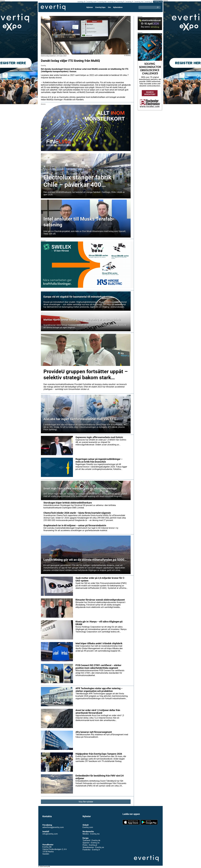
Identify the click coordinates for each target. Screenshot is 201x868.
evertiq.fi (121, 2)
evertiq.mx (139, 2)
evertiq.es (111, 2)
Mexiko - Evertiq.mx (91, 834)
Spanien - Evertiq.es (91, 843)
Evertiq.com (88, 827)
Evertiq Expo (100, 7)
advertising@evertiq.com (53, 827)
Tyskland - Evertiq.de (91, 840)
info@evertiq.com (50, 834)
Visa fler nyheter (86, 802)
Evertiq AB (53, 7)
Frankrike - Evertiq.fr (91, 850)
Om (109, 7)
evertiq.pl (149, 2)
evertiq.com (92, 2)
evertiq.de (102, 2)
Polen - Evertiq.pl (90, 845)
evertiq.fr (129, 2)
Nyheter (90, 7)
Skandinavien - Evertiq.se (93, 847)
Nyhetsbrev (118, 7)
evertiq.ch (81, 2)
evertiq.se (158, 2)
